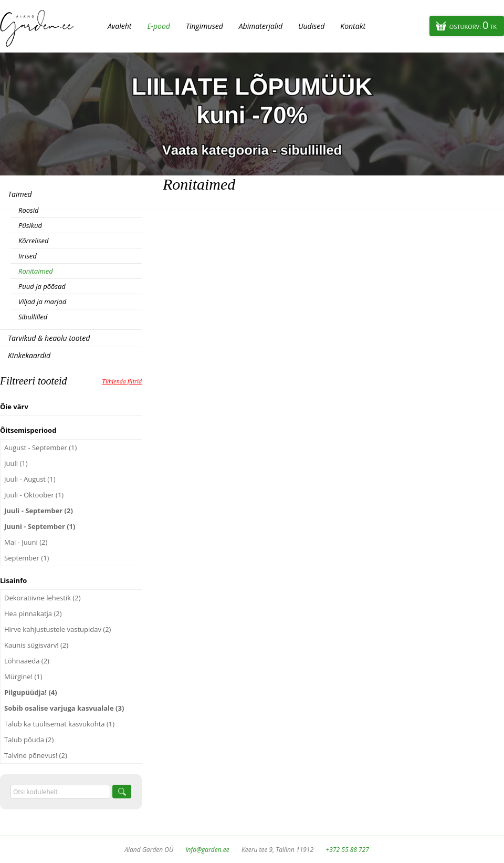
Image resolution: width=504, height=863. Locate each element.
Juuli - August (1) (30, 479)
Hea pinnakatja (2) (33, 614)
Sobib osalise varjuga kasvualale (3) (64, 708)
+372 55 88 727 (347, 850)
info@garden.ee (208, 850)
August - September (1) (40, 448)
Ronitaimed (36, 271)
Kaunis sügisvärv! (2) (36, 645)
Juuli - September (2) (39, 511)
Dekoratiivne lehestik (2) (43, 598)
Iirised (28, 256)
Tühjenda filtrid (122, 381)
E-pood (159, 26)
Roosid (28, 210)
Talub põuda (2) (29, 740)
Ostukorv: (473, 25)
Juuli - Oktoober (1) (34, 495)
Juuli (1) (16, 463)
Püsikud (30, 225)
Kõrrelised (34, 241)
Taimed (20, 194)
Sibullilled (33, 317)
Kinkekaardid (29, 355)
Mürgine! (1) (23, 677)
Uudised (311, 26)
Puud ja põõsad (42, 286)
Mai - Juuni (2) (26, 542)
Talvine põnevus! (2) (36, 755)
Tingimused (204, 26)
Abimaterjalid (261, 26)
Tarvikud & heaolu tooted (49, 338)
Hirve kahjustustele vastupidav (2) (57, 629)
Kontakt (353, 26)
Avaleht (119, 26)
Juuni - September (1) (40, 526)
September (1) (27, 558)
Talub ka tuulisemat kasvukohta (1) (59, 724)
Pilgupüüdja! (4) (31, 692)
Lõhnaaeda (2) (27, 661)
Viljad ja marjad (42, 301)
